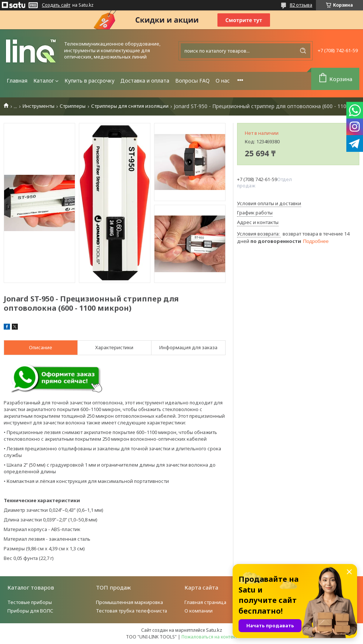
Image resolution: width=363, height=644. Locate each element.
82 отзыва (301, 5)
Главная (17, 81)
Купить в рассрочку (89, 81)
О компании (199, 611)
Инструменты (39, 106)
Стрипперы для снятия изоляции (130, 106)
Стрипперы (73, 106)
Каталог (44, 81)
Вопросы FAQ (192, 81)
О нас (223, 81)
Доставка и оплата (145, 81)
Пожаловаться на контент (209, 637)
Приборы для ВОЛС (30, 611)
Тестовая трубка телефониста (131, 611)
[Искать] (303, 51)
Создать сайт (56, 5)
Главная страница (205, 602)
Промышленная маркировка (129, 602)
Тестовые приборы (30, 602)
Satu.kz (214, 630)
